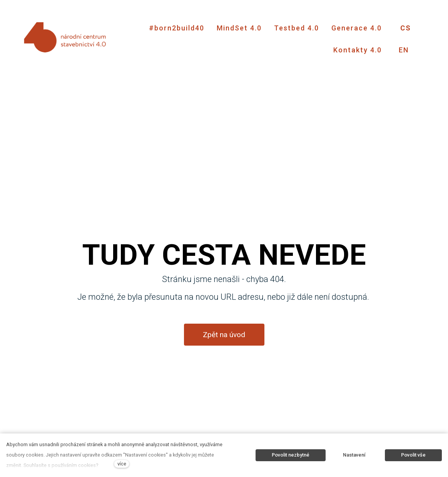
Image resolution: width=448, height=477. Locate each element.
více (122, 464)
